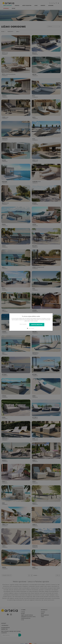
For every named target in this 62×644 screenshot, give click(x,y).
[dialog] (31, 322)
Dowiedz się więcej (34, 321)
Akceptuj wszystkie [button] (37, 325)
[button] (31, 328)
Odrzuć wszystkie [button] (23, 324)
